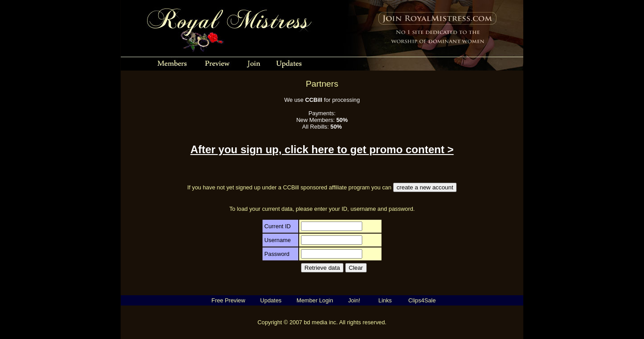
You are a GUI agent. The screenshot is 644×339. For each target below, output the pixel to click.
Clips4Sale (422, 300)
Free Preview (228, 300)
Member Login (315, 300)
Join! (354, 300)
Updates (271, 300)
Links (385, 300)
